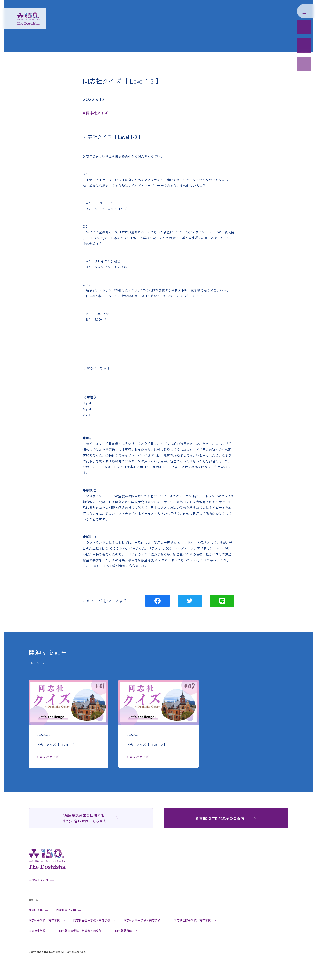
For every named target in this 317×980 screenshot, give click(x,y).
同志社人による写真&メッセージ (304, 82)
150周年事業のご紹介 (304, 64)
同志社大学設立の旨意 (304, 100)
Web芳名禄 (304, 45)
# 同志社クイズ (95, 113)
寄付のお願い (304, 27)
